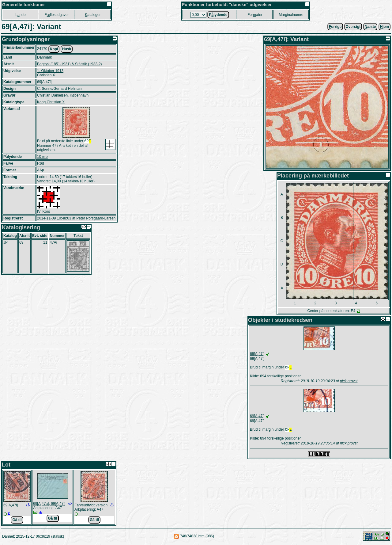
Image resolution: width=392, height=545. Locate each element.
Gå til (17, 521)
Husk (67, 49)
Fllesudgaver (57, 15)
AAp (41, 171)
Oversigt (353, 27)
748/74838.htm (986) (197, 537)
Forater (255, 15)
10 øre (42, 157)
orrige (335, 27)
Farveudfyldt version (91, 506)
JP (6, 243)
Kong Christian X (51, 102)
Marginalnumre (291, 15)
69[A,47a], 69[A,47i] (49, 505)
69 (21, 243)
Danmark (45, 57)
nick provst (349, 382)
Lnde (20, 15)
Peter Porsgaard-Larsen (96, 219)
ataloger (93, 15)
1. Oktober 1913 (50, 71)
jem (384, 27)
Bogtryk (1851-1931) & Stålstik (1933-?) (69, 64)
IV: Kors (43, 212)
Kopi (54, 49)
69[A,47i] (257, 354)
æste (370, 27)
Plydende (218, 15)
